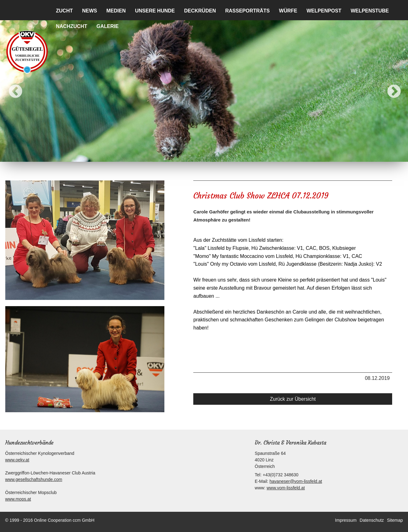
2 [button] (181, 156)
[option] (204, 87)
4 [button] (199, 156)
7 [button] (227, 156)
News (89, 11)
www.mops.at (18, 499)
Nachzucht (71, 26)
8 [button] (237, 156)
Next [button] (389, 87)
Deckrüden (200, 11)
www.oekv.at (17, 460)
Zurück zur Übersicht (293, 399)
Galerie (107, 26)
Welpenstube (370, 11)
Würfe (288, 11)
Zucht (64, 11)
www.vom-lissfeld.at (286, 488)
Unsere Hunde (155, 11)
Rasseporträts (248, 11)
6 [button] (218, 156)
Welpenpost (324, 11)
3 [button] (190, 156)
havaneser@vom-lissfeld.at (296, 481)
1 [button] (172, 156)
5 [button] (209, 156)
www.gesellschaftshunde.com (34, 479)
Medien (116, 11)
